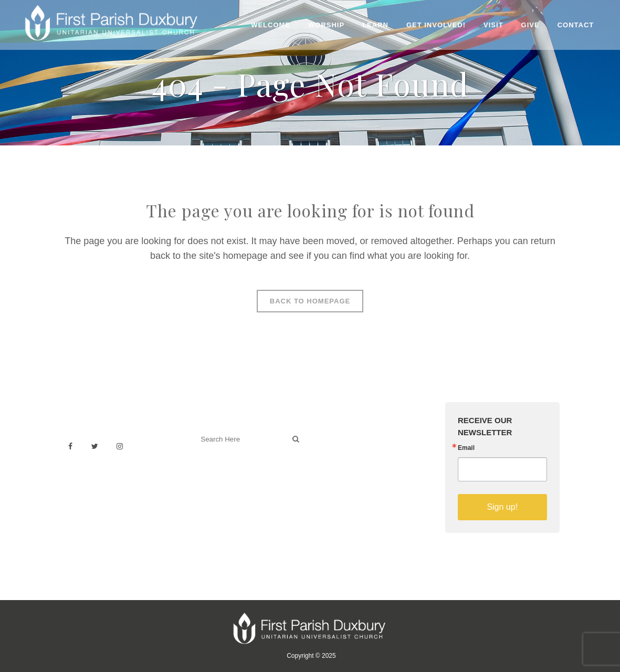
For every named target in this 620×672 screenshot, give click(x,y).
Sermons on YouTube (359, 481)
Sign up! (502, 507)
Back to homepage (310, 301)
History (333, 458)
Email (466, 448)
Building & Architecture (360, 469)
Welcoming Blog (224, 485)
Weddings (338, 446)
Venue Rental (344, 434)
